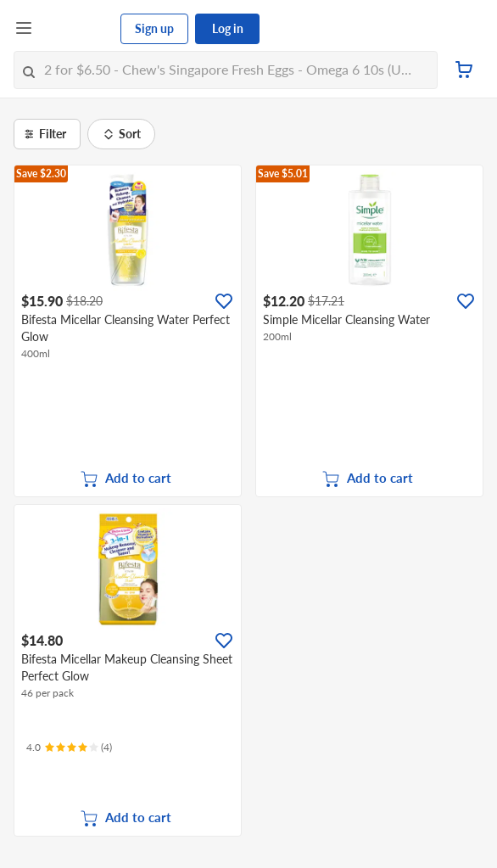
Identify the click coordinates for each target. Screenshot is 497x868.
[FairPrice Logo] (77, 29)
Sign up (154, 28)
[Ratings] (69, 748)
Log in (228, 28)
